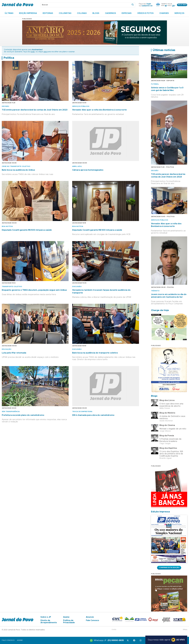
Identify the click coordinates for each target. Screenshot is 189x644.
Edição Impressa (28, 13)
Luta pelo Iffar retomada (14, 353)
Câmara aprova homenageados (88, 170)
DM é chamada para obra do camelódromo (93, 415)
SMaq (185, 630)
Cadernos (110, 13)
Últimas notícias (164, 50)
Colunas (82, 13)
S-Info (114, 630)
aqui (45, 52)
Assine (66, 617)
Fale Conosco (93, 620)
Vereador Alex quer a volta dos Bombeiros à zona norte (99, 110)
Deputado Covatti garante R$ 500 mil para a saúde (27, 230)
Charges (164, 13)
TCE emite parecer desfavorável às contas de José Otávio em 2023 (35, 110)
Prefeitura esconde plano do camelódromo (23, 415)
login (149, 4)
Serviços (179, 13)
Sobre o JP (46, 617)
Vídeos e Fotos (145, 13)
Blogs (96, 13)
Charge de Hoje (160, 310)
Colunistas (65, 13)
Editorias (48, 13)
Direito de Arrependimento (49, 622)
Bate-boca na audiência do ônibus (18, 170)
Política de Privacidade (69, 622)
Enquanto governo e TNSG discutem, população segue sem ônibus (34, 290)
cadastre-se (147, 6)
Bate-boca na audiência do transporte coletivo (95, 353)
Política (9, 58)
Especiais (127, 13)
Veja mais (182, 5)
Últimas (9, 13)
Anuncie (90, 617)
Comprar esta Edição (169, 568)
